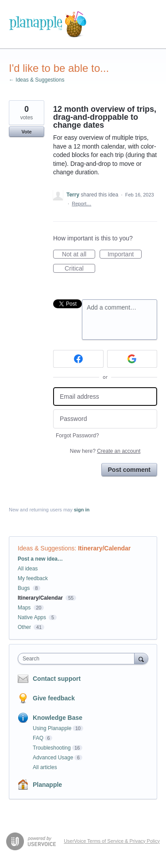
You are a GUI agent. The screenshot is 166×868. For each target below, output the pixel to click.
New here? (105, 451)
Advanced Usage (53, 758)
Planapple (47, 785)
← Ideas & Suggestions (37, 80)
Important (125, 255)
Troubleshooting (52, 748)
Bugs (24, 588)
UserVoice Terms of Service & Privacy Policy (112, 841)
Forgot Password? (77, 436)
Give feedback (54, 698)
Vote (26, 132)
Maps (24, 608)
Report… (81, 204)
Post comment (129, 470)
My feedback (33, 578)
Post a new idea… (40, 559)
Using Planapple (52, 728)
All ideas (28, 569)
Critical (80, 269)
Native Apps (32, 617)
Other (24, 627)
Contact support (57, 679)
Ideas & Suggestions (46, 548)
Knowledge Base (58, 718)
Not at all (79, 255)
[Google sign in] (132, 359)
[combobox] (78, 659)
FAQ (38, 738)
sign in (82, 510)
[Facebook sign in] (78, 359)
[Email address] (105, 397)
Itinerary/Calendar (104, 548)
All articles (45, 767)
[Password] (105, 419)
